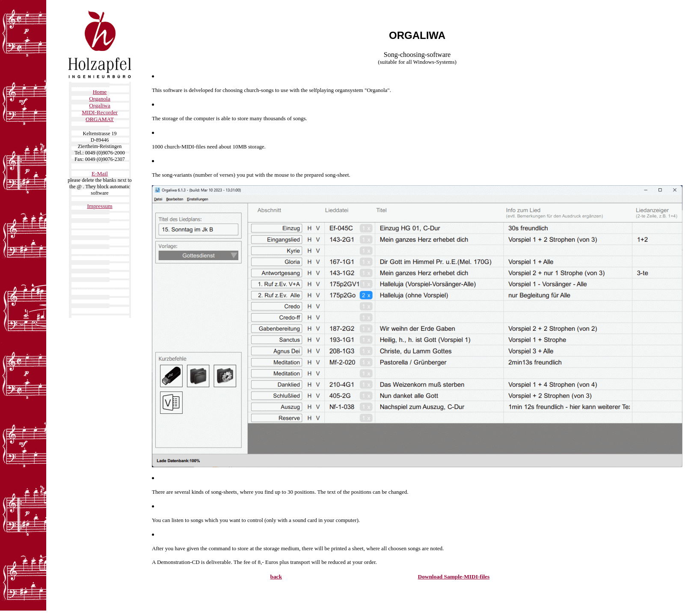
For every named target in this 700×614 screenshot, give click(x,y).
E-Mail (100, 174)
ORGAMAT (100, 119)
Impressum (99, 206)
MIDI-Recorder (100, 112)
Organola (99, 99)
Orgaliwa (99, 105)
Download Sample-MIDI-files (454, 577)
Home (100, 92)
